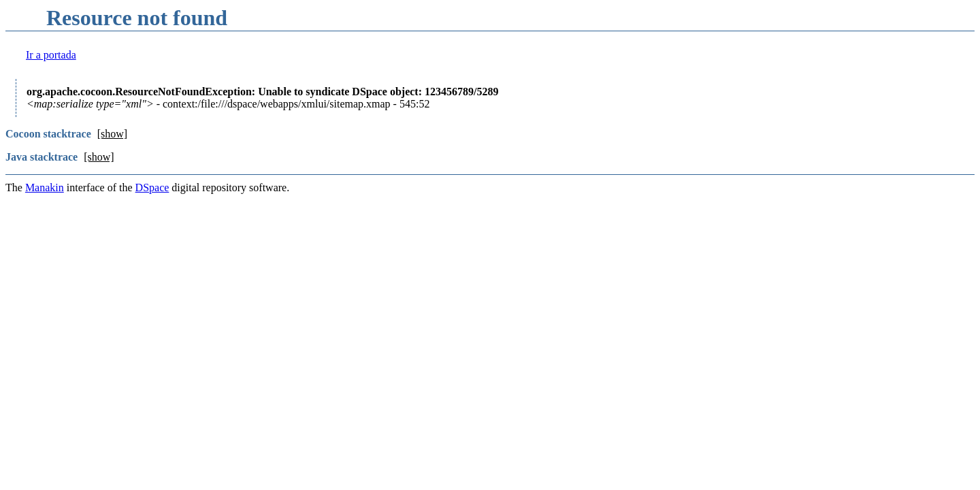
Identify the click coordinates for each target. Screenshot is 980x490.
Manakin (45, 187)
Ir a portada (51, 55)
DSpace (152, 187)
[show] (112, 134)
